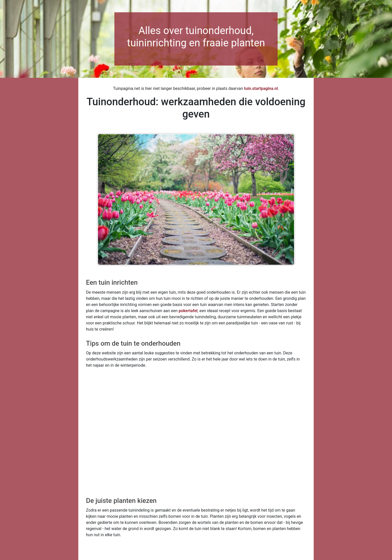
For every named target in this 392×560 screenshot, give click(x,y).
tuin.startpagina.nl (261, 88)
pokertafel (188, 311)
